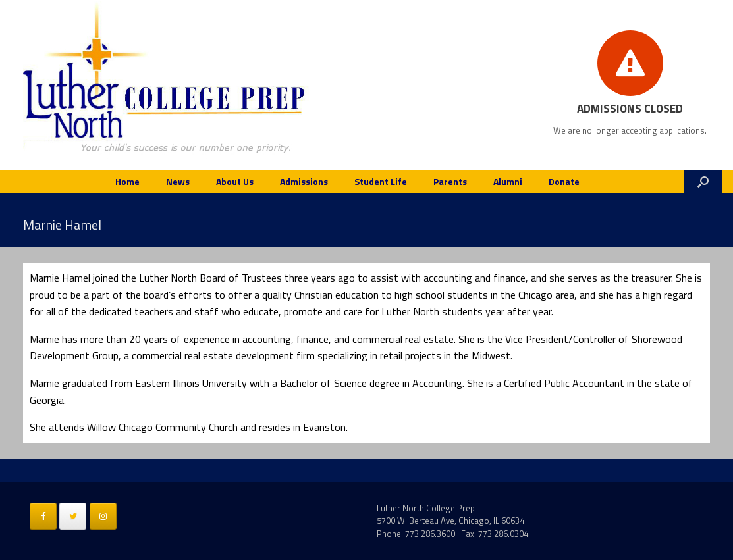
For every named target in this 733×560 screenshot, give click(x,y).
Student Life (381, 181)
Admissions (304, 181)
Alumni (508, 181)
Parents (450, 181)
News (178, 181)
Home (127, 181)
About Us (235, 181)
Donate (564, 181)
